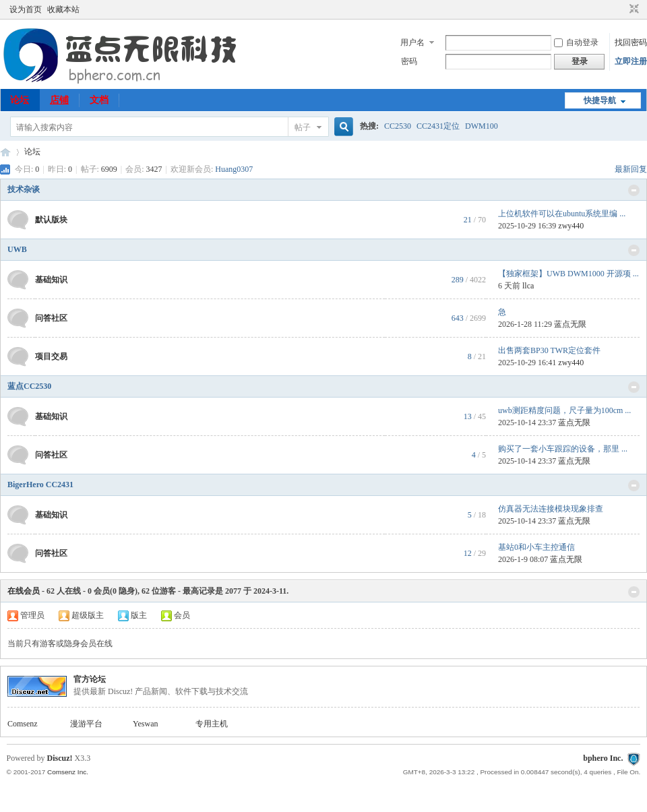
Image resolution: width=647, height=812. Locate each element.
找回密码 (631, 42)
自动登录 (576, 42)
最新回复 (631, 169)
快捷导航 (600, 100)
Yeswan (145, 724)
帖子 (303, 127)
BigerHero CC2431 (40, 485)
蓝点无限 (570, 324)
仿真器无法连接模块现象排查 (551, 509)
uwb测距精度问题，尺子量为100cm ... (564, 410)
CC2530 (398, 126)
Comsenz (23, 724)
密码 (409, 61)
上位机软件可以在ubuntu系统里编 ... (562, 214)
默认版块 (51, 220)
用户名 (412, 42)
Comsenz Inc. (68, 772)
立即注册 (631, 61)
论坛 (20, 100)
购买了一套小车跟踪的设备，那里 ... (563, 449)
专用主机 (212, 724)
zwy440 (571, 226)
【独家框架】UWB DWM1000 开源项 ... (568, 274)
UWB (17, 249)
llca (528, 286)
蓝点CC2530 (29, 386)
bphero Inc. (603, 758)
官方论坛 (90, 679)
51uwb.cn (5, 152)
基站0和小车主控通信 (536, 547)
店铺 (59, 100)
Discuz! (60, 758)
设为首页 (26, 9)
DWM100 (482, 126)
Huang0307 (234, 169)
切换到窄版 (633, 9)
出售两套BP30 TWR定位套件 (549, 350)
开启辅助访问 (621, 9)
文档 (99, 100)
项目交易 (51, 356)
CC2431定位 (438, 126)
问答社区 (51, 318)
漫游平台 (86, 724)
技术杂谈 (24, 189)
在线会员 (24, 591)
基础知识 (51, 280)
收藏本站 (63, 9)
